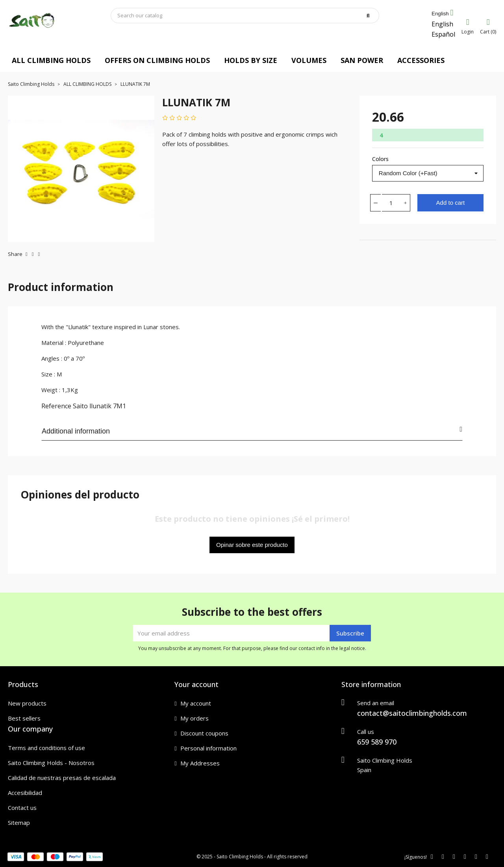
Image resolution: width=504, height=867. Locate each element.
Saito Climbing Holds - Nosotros (51, 763)
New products (27, 703)
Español (443, 34)
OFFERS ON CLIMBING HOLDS (157, 60)
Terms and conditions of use (46, 748)
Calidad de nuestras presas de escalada (62, 778)
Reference (56, 406)
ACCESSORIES (421, 60)
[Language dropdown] (442, 14)
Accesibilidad (25, 793)
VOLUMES (309, 60)
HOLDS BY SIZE (251, 60)
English (442, 24)
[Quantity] (391, 203)
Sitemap (19, 823)
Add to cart (451, 203)
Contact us (22, 808)
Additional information (252, 430)
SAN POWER (362, 60)
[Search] (245, 16)
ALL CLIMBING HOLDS (51, 60)
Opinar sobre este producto (252, 545)
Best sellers (24, 718)
